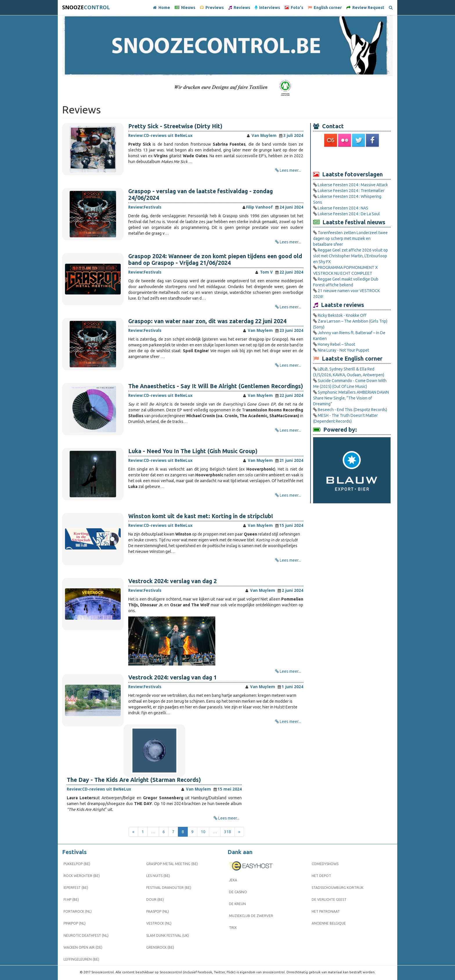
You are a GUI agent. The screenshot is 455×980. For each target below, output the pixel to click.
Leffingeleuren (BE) (81, 959)
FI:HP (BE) (71, 899)
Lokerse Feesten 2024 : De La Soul (349, 214)
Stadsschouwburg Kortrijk (337, 888)
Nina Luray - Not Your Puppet (343, 350)
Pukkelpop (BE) (77, 864)
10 (203, 832)
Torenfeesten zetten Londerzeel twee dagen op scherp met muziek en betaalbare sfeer (350, 238)
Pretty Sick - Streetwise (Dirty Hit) (175, 126)
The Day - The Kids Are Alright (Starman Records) (134, 780)
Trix (233, 928)
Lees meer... (290, 170)
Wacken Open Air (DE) (83, 947)
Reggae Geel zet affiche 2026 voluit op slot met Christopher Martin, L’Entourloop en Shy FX (351, 256)
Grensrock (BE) (160, 947)
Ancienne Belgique (329, 923)
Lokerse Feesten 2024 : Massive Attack (353, 185)
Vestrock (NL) (159, 923)
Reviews (239, 8)
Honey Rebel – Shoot (336, 344)
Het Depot (321, 876)
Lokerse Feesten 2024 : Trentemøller (351, 191)
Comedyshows (325, 864)
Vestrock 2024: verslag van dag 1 (173, 677)
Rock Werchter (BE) (82, 876)
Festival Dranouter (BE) (169, 888)
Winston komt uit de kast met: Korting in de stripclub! (201, 516)
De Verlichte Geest (329, 899)
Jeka (233, 880)
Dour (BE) (155, 899)
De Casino (238, 892)
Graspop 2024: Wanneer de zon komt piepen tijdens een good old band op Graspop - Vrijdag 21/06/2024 (215, 260)
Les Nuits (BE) (158, 876)
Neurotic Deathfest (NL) (86, 935)
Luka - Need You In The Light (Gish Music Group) (193, 451)
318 (228, 832)
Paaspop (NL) (158, 911)
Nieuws (185, 8)
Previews (212, 8)
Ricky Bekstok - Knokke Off (342, 315)
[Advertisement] (352, 159)
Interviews (267, 8)
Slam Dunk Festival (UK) (168, 935)
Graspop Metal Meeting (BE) (172, 864)
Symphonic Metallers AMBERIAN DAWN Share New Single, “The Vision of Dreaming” (351, 398)
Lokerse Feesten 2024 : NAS (343, 208)
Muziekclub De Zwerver (251, 916)
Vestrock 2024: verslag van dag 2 (173, 581)
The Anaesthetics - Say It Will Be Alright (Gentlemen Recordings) (216, 386)
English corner (325, 8)
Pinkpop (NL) (75, 923)
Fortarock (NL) (78, 911)
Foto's (294, 8)
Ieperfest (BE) (76, 888)
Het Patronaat (326, 911)
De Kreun (237, 904)
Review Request (365, 8)
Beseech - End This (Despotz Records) (352, 410)
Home (161, 8)
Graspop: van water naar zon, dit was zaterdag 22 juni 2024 (207, 321)
